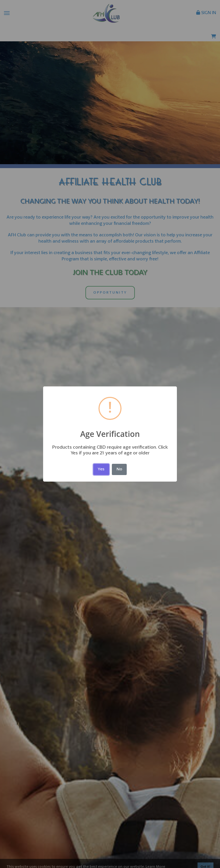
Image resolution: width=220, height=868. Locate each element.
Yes (101, 469)
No (119, 469)
